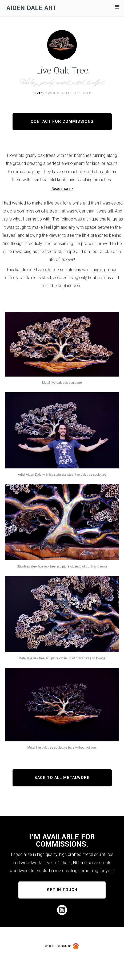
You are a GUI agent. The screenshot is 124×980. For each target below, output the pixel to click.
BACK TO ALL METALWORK (62, 778)
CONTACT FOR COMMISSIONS (62, 122)
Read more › (62, 188)
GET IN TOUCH (62, 890)
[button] (117, 7)
